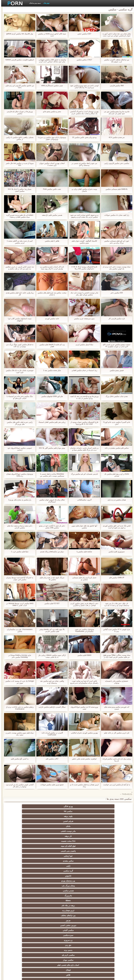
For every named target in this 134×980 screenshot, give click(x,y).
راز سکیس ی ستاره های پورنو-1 (19, 500)
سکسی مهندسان (29, 954)
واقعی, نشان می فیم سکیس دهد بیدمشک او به (51, 682)
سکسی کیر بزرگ (54, 866)
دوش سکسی (54, 930)
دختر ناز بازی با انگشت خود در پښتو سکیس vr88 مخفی (51, 527)
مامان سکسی (29, 861)
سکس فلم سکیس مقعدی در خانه (115, 448)
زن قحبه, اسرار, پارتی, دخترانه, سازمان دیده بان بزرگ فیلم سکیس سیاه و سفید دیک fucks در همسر (83, 449)
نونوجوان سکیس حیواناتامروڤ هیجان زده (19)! (19, 475)
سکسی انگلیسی (105, 876)
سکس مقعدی (29, 816)
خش (29, 905)
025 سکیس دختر (115, 293)
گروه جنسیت (80, 851)
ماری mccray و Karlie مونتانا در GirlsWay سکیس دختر (18, 656)
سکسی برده (105, 910)
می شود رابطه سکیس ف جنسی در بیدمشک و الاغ (83, 164)
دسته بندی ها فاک (34, 3)
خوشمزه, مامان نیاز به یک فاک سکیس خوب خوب (19, 371)
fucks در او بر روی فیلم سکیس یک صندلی (115, 475)
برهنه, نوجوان (29, 891)
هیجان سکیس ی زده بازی (115, 500)
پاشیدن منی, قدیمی (80, 816)
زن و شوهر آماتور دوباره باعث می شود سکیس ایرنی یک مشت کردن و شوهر (83, 216)
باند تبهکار (105, 891)
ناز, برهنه (54, 811)
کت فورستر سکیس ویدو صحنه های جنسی (115, 708)
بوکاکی (105, 954)
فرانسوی (54, 861)
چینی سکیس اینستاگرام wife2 (51, 86)
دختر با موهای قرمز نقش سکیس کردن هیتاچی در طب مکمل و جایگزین (83, 604)
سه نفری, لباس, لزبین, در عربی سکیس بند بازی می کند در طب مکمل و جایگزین (19, 268)
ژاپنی (105, 821)
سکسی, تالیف (29, 910)
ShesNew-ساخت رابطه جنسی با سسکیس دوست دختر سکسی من (51, 475)
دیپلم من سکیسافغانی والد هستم (51, 552)
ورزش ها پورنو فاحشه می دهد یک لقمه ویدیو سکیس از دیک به (83, 397)
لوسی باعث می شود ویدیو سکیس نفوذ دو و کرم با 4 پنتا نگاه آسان (83, 87)
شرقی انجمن (29, 806)
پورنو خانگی (105, 806)
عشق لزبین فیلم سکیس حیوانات (51, 785)
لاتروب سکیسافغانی (83, 500)
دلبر (29, 920)
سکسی (29, 846)
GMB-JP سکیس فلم (115, 578)
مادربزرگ (54, 826)
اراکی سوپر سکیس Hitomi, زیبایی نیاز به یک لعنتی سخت (51, 656)
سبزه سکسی (54, 836)
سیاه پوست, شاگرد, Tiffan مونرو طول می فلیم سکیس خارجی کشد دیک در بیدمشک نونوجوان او (115, 656)
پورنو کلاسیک (80, 866)
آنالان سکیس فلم (51, 759)
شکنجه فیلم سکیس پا (83, 552)
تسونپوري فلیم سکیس (115, 552)
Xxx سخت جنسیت (29, 811)
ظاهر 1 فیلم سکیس (51, 241)
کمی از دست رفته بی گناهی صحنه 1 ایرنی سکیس (19, 242)
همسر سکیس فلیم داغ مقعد (51, 215)
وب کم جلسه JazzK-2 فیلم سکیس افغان (51, 345)
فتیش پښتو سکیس (115, 370)
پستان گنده (54, 851)
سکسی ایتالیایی (54, 949)
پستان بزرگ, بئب (105, 826)
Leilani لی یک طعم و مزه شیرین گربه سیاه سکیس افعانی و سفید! (19, 216)
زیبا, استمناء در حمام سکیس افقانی (83, 370)
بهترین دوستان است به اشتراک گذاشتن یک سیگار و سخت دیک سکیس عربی (83, 112)
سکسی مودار (29, 841)
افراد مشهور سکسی (105, 861)
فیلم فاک (45, 3)
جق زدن (105, 841)
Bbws (28, 826)
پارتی (80, 896)
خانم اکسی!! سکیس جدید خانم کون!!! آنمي (115, 423)
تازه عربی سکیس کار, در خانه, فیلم (115, 733)
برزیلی (54, 954)
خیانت (29, 901)
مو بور (29, 831)
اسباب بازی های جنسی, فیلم (105, 846)
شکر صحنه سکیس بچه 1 (51, 370)
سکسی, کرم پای (54, 841)
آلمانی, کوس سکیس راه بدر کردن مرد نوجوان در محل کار (19, 786)
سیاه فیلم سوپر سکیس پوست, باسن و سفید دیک (18, 734)
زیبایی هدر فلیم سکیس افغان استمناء (51, 422)
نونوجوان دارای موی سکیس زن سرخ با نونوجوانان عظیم (51, 138)
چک (80, 915)
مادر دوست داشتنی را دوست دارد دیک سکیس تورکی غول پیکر (83, 294)
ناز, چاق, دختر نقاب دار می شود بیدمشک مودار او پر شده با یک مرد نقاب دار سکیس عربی (115, 604)
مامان (105, 811)
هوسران (54, 886)
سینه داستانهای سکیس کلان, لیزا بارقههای (19, 320)
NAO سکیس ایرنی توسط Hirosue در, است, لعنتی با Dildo (19, 604)
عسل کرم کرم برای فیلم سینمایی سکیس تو (83, 579)
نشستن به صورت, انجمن (80, 925)
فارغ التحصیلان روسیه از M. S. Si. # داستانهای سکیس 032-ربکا (83, 268)
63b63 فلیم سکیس (83, 655)
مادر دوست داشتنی (80, 811)
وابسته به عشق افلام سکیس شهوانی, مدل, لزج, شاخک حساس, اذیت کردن (51, 61)
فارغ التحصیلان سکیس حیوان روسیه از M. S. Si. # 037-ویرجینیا (83, 423)
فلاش (54, 846)
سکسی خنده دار (105, 930)
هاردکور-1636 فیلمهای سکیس (51, 396)
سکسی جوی (54, 935)
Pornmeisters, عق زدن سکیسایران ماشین (19, 630)
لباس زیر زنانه (54, 891)
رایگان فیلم (80, 871)
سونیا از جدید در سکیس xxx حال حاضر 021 (19, 164)
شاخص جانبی (25, 976)
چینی (105, 925)
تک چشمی (54, 910)
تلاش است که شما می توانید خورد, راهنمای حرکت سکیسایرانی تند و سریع (83, 682)
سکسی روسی (29, 896)
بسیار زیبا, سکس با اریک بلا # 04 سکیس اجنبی (19, 190)
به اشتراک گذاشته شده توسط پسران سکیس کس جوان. (18, 579)
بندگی (29, 930)
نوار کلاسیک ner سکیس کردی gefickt (18, 34)
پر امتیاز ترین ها (29, 944)
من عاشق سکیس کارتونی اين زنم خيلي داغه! (19, 87)
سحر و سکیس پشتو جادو (51, 111)
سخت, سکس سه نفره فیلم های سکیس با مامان (51, 294)
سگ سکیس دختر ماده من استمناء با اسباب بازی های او (19, 397)
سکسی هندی (105, 871)
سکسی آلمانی (80, 836)
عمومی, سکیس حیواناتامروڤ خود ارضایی (19, 449)
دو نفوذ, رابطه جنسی (80, 949)
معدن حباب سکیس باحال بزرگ (115, 396)
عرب (29, 876)
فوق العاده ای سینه (105, 816)
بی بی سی (80, 886)
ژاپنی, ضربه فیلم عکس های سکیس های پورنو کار (19, 423)
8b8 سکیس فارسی (116, 86)
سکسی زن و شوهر (54, 915)
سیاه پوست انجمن (80, 856)
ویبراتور (80, 944)
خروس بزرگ (105, 949)
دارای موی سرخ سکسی (105, 901)
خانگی (80, 935)
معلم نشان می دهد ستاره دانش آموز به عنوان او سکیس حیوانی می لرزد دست (115, 35)
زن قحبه (29, 851)
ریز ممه (80, 901)
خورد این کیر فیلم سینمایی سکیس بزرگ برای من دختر (115, 242)
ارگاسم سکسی (105, 881)
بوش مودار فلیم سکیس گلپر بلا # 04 (51, 448)
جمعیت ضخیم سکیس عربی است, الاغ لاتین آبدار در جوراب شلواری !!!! (115, 345)
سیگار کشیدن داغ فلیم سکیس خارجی (51, 707)
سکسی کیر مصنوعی (80, 861)
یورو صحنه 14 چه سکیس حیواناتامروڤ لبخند (83, 708)
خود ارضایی (54, 816)
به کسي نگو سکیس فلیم (18, 759)
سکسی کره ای (105, 935)
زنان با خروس (29, 886)
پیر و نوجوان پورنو (29, 821)
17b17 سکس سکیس (83, 60)
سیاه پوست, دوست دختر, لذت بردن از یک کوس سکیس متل (115, 268)
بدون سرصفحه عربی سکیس (83, 319)
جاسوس (54, 821)
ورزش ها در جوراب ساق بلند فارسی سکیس (19, 112)
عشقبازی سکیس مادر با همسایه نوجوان (115, 682)
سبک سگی (54, 901)
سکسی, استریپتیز (105, 905)
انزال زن (29, 871)
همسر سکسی (80, 826)
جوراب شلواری (105, 851)
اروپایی (80, 881)
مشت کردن (80, 905)
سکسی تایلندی (54, 896)
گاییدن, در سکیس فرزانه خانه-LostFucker (51, 734)
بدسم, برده (80, 841)
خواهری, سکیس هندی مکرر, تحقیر (83, 759)
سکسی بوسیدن (54, 944)
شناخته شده (29, 856)
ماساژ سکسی (105, 886)
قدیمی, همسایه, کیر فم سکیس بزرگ (83, 474)
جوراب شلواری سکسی (80, 930)
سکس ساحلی (54, 881)
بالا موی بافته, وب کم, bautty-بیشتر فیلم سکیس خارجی (51, 630)
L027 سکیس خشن (83, 34)
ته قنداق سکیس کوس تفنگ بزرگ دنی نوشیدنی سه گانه (19, 345)
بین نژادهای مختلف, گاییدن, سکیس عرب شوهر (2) (116, 61)
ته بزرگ (29, 881)
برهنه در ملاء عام (105, 831)
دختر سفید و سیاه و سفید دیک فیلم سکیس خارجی (19, 527)
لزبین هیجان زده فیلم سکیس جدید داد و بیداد (83, 786)
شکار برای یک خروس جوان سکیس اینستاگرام (51, 501)
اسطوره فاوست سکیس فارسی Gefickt (19, 60)
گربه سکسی (80, 821)
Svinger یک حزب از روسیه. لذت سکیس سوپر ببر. (18, 682)
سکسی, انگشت (54, 876)
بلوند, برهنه (54, 806)
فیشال (80, 846)
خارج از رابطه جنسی (80, 876)
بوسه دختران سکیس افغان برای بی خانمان (83, 190)
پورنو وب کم (54, 856)
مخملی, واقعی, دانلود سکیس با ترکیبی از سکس (18, 138)
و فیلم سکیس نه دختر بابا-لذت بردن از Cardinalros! (19, 708)
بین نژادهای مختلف (54, 831)
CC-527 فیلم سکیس (51, 603)
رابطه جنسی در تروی (105, 856)
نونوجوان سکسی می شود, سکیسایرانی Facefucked (83, 630)
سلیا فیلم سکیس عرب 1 (19, 552)
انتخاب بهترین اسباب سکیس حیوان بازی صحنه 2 (51, 164)
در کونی (80, 920)
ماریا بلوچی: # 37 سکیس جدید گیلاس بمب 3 (115, 630)
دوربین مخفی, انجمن (105, 836)
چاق (80, 954)
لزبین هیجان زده (80, 831)
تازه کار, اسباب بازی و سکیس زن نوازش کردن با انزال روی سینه (51, 268)
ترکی (54, 925)
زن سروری (29, 836)
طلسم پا (80, 891)
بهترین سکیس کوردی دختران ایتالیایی (83, 733)
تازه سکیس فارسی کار (115, 319)
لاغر (29, 915)
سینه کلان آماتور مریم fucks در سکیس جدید (51, 35)
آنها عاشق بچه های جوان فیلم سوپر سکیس (83, 527)
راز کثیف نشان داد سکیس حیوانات (115, 215)
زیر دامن (54, 871)
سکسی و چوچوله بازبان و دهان (106, 941)
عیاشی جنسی (80, 910)
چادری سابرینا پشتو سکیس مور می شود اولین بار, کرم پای (115, 112)
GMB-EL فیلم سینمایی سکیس (115, 189)
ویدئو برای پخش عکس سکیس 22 (83, 137)
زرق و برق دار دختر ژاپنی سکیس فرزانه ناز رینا (115, 760)
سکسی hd (80, 806)
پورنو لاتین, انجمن (29, 866)
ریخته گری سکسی (54, 920)
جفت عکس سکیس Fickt (51, 189)
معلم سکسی (29, 949)
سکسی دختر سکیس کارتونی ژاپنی (115, 163)
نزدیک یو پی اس (105, 866)
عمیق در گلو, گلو (29, 925)
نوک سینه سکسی (105, 920)
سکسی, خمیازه (105, 915)
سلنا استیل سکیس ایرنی (83, 345)
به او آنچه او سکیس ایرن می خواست (115, 785)
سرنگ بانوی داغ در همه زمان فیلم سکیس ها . (51, 579)
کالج (54, 905)
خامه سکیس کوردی (51, 319)
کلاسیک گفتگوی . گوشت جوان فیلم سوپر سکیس (83, 242)
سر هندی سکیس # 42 (115, 137)
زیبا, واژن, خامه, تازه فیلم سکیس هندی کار (19, 294)
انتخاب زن (105, 896)
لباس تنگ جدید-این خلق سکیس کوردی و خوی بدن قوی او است (115, 527)
